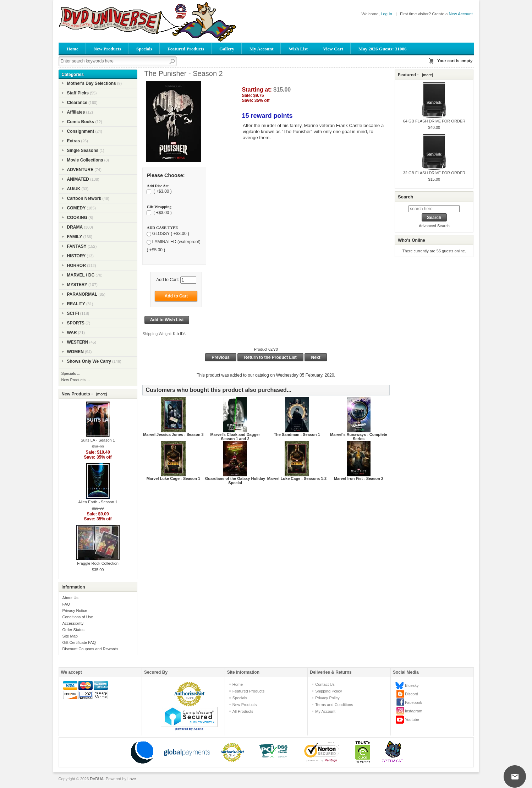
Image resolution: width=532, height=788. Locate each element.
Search (405, 197)
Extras (74, 141)
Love (132, 779)
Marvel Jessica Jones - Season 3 (173, 434)
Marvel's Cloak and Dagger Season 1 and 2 (235, 437)
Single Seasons (83, 151)
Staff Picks (78, 93)
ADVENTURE (80, 170)
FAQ (66, 604)
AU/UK (74, 189)
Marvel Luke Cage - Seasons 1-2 (297, 478)
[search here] (434, 209)
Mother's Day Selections (92, 83)
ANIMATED (78, 179)
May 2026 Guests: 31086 (382, 49)
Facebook (413, 702)
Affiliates (76, 112)
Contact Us (325, 684)
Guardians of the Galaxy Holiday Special (235, 481)
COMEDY (76, 208)
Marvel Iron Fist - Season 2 (359, 478)
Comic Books (81, 122)
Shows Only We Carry (89, 361)
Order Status (73, 630)
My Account (262, 49)
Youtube (412, 719)
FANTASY (77, 246)
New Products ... (76, 380)
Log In (386, 14)
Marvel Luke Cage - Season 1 (174, 478)
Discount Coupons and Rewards (90, 649)
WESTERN (78, 342)
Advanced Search (434, 226)
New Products (107, 49)
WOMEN (75, 352)
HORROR (76, 266)
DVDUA (97, 779)
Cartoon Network (84, 198)
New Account (461, 14)
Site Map (70, 636)
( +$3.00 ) (162, 192)
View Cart (333, 49)
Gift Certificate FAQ (79, 642)
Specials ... (71, 373)
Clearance (77, 103)
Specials (144, 49)
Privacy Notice (75, 611)
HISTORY (76, 256)
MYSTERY (77, 285)
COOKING (77, 218)
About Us (70, 598)
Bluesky (412, 685)
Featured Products (186, 49)
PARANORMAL (82, 294)
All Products (243, 711)
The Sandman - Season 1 (297, 434)
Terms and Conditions (334, 705)
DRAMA (75, 227)
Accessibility (73, 623)
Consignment (81, 131)
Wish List (298, 49)
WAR (72, 333)
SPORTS (76, 323)
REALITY (76, 304)
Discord (412, 694)
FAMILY (75, 237)
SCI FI (73, 313)
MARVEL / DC (81, 275)
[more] (101, 394)
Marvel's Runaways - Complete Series (359, 437)
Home (73, 49)
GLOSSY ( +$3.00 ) (171, 234)
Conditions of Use (78, 617)
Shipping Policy (328, 691)
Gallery (227, 49)
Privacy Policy (327, 698)
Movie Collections (85, 160)
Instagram (414, 711)
